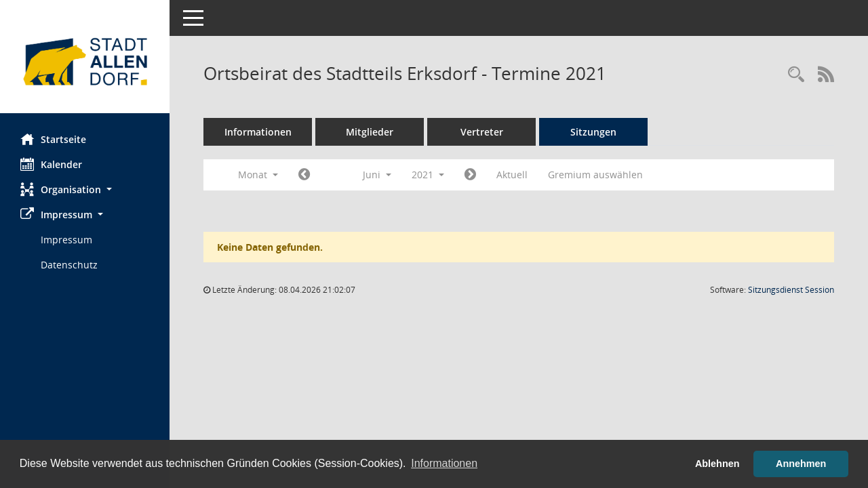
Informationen (258, 132)
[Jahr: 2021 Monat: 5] (304, 175)
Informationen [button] (444, 463)
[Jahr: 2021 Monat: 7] (470, 175)
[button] (85, 189)
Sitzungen (593, 132)
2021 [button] (428, 175)
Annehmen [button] (801, 464)
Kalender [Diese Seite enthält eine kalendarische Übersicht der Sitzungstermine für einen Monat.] (51, 164)
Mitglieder (370, 132)
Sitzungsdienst (791, 290)
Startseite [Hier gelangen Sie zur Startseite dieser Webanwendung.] (53, 139)
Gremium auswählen (595, 175)
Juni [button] (377, 175)
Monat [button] (258, 175)
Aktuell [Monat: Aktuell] (512, 175)
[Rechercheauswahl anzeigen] (796, 75)
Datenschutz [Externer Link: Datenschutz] (69, 265)
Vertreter (482, 132)
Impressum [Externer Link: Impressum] (66, 240)
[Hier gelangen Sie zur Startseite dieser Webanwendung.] (85, 62)
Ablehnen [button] (717, 464)
